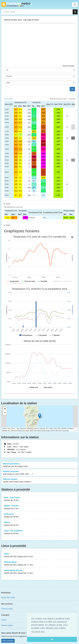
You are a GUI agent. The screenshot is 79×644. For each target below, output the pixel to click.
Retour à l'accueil (17, 4)
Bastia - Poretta (39, 507)
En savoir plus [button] (38, 632)
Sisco (39, 555)
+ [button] (5, 409)
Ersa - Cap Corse (39, 499)
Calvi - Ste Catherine (39, 532)
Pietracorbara (39, 563)
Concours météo (7, 609)
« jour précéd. (9, 99)
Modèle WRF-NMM (8, 598)
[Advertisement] (39, 44)
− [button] (5, 413)
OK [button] (52, 639)
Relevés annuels (39, 481)
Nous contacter (8, 641)
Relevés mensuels (39, 473)
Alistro (39, 524)
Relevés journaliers (39, 465)
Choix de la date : (69, 66)
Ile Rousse (39, 516)
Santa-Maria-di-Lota (39, 572)
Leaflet (4, 428)
